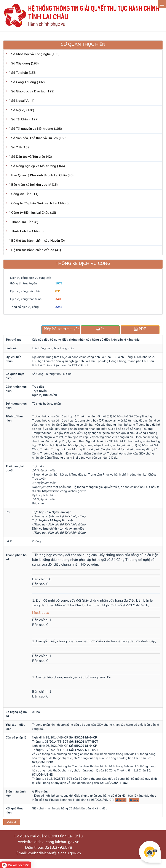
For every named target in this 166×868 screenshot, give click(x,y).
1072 (59, 283)
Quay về (12, 822)
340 (58, 299)
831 (58, 291)
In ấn (134, 800)
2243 (59, 307)
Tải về (121, 800)
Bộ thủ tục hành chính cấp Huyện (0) (38, 241)
